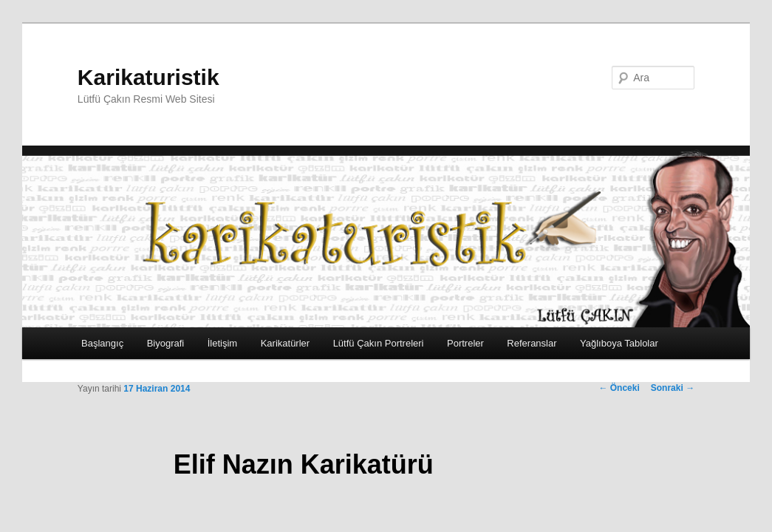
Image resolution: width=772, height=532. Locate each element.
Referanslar (532, 343)
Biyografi (166, 343)
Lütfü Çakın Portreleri (379, 343)
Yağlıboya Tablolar (619, 343)
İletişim (222, 343)
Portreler (465, 343)
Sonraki (673, 388)
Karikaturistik (148, 77)
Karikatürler (285, 343)
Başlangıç (102, 343)
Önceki (619, 388)
